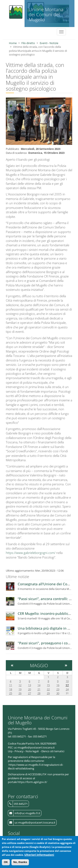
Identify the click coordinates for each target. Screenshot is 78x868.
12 (20, 685)
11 (11, 685)
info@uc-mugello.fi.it (27, 813)
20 (30, 689)
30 (58, 693)
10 (67, 681)
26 (20, 693)
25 (11, 693)
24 (67, 689)
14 (39, 685)
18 (11, 689)
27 (30, 693)
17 (67, 685)
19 (20, 689)
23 (58, 689)
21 (39, 689)
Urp (10, 751)
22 (48, 689)
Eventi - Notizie (49, 43)
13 (30, 685)
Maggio (39, 665)
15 (48, 685)
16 (58, 685)
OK (6, 862)
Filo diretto (28, 43)
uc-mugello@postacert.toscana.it (35, 822)
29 (48, 693)
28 (39, 693)
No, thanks (20, 862)
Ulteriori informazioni (39, 855)
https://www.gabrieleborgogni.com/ (31, 553)
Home (13, 43)
